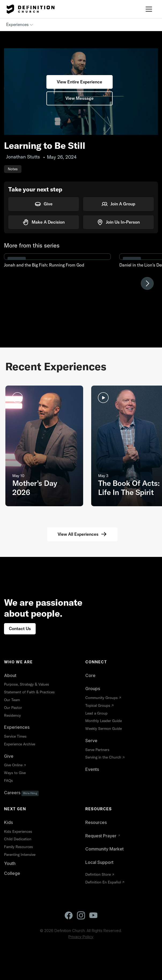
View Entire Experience (80, 82)
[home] (29, 9)
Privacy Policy (81, 937)
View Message (80, 98)
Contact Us (20, 628)
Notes (13, 169)
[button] (149, 9)
